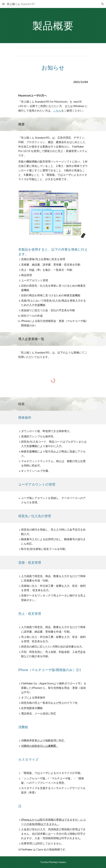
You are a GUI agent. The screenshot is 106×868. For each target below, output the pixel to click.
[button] (3, 4)
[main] (53, 26)
